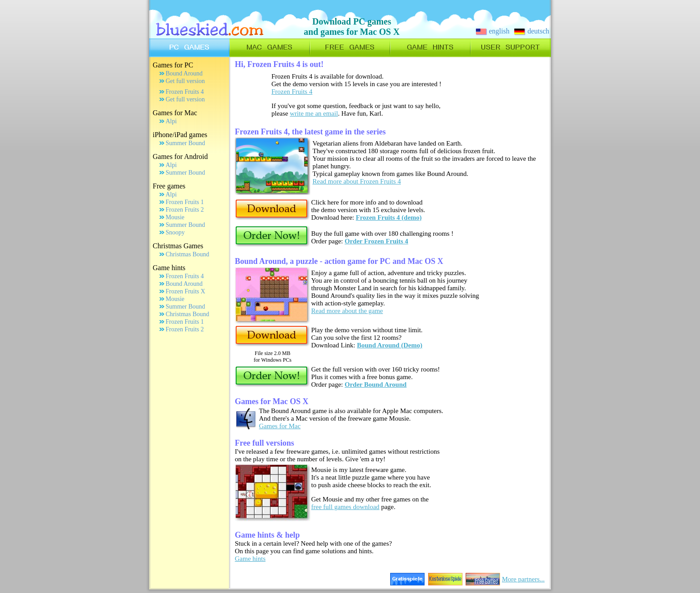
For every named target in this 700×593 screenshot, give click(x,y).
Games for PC (173, 65)
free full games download (345, 507)
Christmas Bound (187, 254)
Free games (169, 186)
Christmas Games (178, 246)
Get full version (185, 81)
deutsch (532, 31)
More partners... (523, 579)
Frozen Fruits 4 (185, 92)
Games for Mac (175, 113)
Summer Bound (185, 143)
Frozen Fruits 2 (185, 210)
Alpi (171, 121)
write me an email (314, 113)
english (493, 31)
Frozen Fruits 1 (185, 202)
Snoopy (175, 232)
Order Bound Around (376, 384)
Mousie (175, 217)
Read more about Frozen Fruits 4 (357, 181)
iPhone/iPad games (180, 135)
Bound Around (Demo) (390, 345)
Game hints (169, 268)
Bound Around (184, 73)
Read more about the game (347, 311)
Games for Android (180, 157)
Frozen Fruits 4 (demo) (389, 217)
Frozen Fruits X (185, 291)
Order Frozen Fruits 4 (376, 241)
